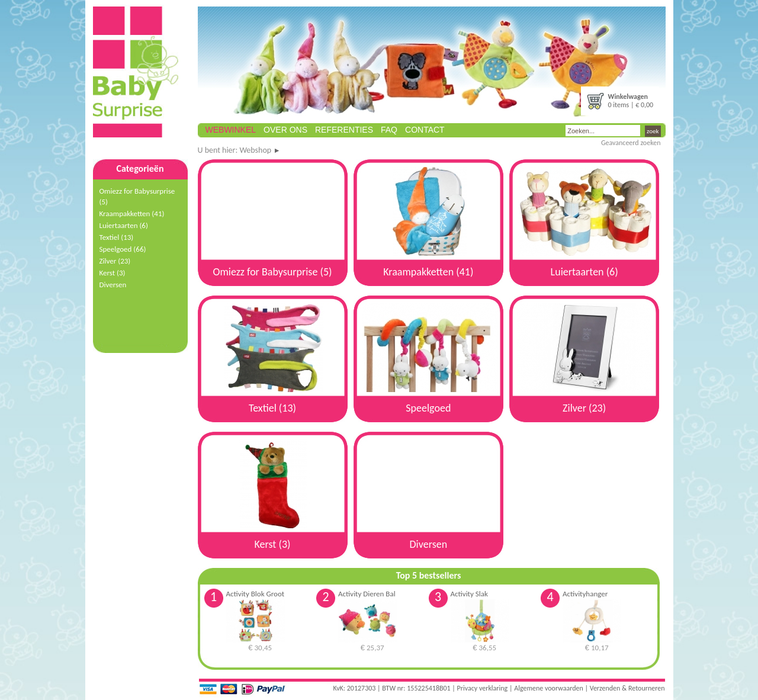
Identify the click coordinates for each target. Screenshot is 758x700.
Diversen (113, 285)
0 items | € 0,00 (631, 101)
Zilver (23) (115, 261)
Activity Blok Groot (256, 594)
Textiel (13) (117, 237)
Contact (425, 130)
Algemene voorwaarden (549, 688)
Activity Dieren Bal (367, 594)
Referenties (344, 130)
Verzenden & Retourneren (627, 688)
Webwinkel (231, 130)
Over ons (285, 130)
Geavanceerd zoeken (631, 143)
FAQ (389, 130)
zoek (653, 131)
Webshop (255, 150)
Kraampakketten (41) (132, 213)
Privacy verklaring (483, 688)
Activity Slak (469, 594)
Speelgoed (123, 249)
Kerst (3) (113, 273)
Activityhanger (585, 594)
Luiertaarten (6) (124, 225)
